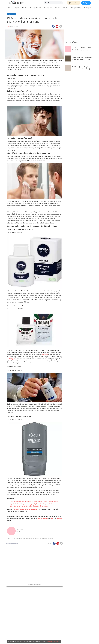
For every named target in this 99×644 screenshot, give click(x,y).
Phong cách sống (70, 8)
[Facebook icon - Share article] (53, 25)
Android (59, 517)
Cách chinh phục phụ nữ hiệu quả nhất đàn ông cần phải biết (29, 505)
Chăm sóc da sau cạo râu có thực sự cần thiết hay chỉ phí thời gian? (38, 537)
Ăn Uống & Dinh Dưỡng (84, 8)
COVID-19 (9, 8)
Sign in (86, 3)
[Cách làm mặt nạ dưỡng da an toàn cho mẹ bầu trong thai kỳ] (79, 67)
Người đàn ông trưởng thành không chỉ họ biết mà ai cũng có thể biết (31, 502)
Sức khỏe (61, 8)
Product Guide (73, 3)
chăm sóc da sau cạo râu (12, 542)
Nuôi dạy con (45, 8)
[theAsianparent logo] (16, 3)
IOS (52, 517)
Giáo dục (53, 8)
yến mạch (45, 353)
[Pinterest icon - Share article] (57, 25)
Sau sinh (23, 8)
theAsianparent (43, 517)
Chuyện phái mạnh (12, 13)
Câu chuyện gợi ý (72, 41)
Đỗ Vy (18, 530)
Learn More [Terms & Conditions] (49, 641)
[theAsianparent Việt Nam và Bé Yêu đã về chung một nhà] (79, 48)
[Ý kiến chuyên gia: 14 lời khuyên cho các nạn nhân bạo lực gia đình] (79, 57)
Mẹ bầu (16, 8)
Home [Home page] (8, 537)
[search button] (61, 3)
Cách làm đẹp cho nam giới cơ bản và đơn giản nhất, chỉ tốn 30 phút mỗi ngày (34, 500)
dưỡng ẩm (12, 357)
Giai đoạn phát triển (33, 8)
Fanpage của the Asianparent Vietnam (26, 508)
